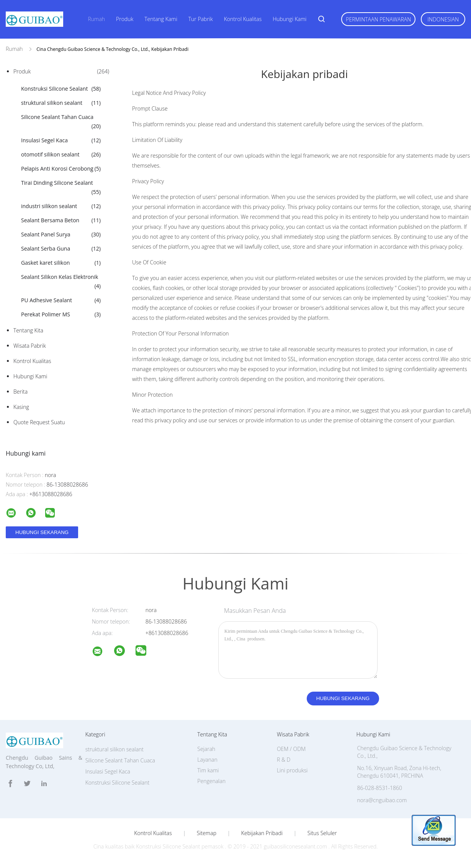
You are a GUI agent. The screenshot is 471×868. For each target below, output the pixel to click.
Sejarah (206, 749)
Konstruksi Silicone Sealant (61, 89)
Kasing (21, 407)
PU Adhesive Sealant (61, 300)
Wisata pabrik (30, 346)
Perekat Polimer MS (61, 314)
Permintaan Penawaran (378, 19)
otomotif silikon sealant (61, 155)
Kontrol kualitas (243, 19)
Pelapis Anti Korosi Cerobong (61, 169)
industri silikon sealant (61, 206)
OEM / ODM (291, 749)
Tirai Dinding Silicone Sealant (61, 188)
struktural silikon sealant (61, 103)
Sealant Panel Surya (61, 235)
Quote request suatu (39, 422)
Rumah (96, 19)
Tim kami (208, 770)
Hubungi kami (289, 19)
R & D (284, 760)
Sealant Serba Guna (61, 249)
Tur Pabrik (201, 19)
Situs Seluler (322, 833)
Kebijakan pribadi (262, 833)
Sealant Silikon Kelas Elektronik (61, 282)
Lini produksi (292, 770)
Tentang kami (161, 19)
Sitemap (207, 833)
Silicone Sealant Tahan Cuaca (61, 122)
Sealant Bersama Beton (61, 220)
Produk (125, 19)
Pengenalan (211, 781)
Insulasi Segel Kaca (61, 140)
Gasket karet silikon (61, 263)
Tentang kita (28, 330)
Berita (20, 392)
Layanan (207, 760)
